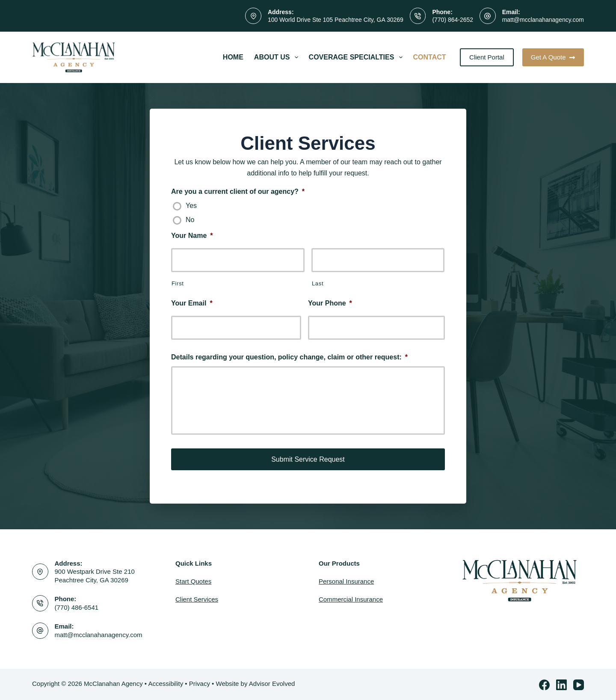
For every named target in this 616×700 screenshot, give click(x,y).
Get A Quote (553, 57)
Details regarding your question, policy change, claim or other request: (289, 357)
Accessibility (166, 683)
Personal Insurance (346, 580)
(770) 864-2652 (453, 20)
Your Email (192, 303)
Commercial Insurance (351, 598)
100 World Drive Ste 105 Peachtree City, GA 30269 (336, 20)
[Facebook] (544, 684)
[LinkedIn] (561, 684)
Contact (430, 57)
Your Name (192, 236)
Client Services (197, 598)
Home (233, 57)
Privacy (200, 683)
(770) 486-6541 (77, 607)
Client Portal (487, 57)
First (178, 283)
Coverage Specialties (357, 57)
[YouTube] (579, 684)
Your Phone (330, 303)
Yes (191, 206)
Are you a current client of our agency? (238, 191)
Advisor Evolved (272, 683)
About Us (278, 57)
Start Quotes (193, 580)
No (190, 220)
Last (318, 283)
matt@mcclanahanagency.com (543, 20)
